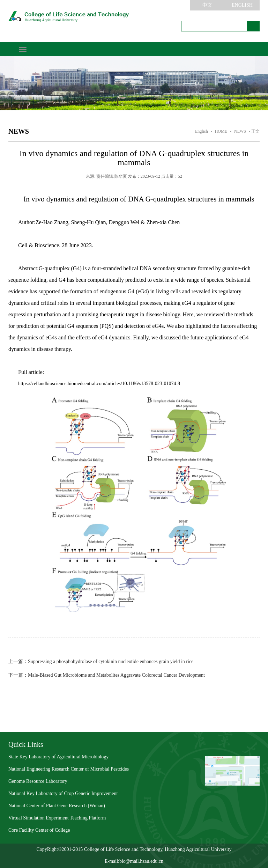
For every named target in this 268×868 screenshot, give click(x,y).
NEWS (240, 131)
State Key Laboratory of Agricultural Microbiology (58, 757)
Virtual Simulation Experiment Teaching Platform (57, 818)
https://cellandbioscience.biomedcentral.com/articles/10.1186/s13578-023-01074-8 (99, 384)
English (202, 131)
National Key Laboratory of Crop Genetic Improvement (63, 793)
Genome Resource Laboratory (38, 781)
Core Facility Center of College (39, 830)
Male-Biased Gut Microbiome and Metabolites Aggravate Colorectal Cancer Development (107, 675)
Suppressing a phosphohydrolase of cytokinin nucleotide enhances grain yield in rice (101, 661)
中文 (207, 5)
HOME (221, 131)
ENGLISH (242, 5)
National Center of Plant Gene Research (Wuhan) (57, 806)
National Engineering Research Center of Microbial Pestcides (69, 769)
